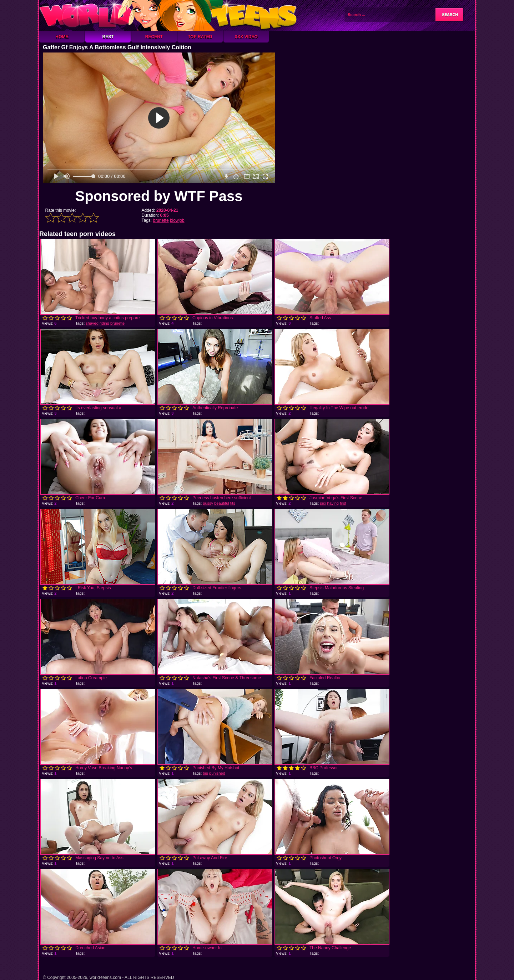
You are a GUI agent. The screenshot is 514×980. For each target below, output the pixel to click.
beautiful (222, 503)
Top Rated (200, 37)
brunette (161, 220)
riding (104, 323)
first (343, 503)
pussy (208, 503)
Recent (154, 37)
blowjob (177, 220)
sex (323, 503)
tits (233, 503)
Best (108, 37)
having (333, 503)
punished (217, 773)
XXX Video (246, 37)
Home (62, 37)
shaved (92, 323)
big (205, 773)
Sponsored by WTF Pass (159, 196)
